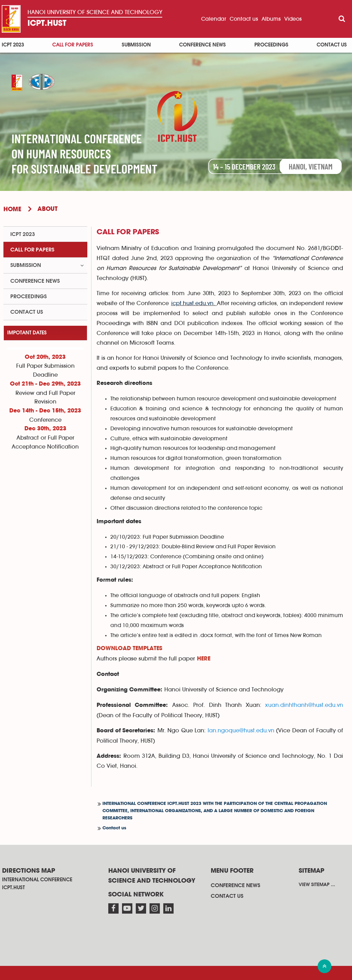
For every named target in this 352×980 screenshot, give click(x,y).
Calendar (214, 19)
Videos (293, 19)
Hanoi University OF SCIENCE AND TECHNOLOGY (95, 12)
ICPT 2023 (13, 45)
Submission (136, 45)
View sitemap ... (317, 885)
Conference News (202, 45)
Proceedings (271, 45)
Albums (271, 19)
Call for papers (73, 45)
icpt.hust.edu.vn (192, 303)
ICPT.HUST (47, 24)
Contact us (244, 19)
